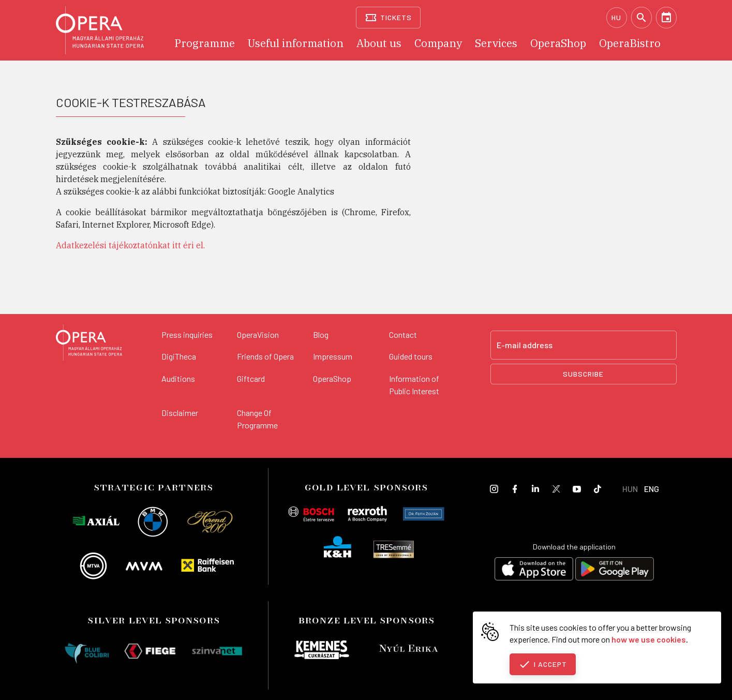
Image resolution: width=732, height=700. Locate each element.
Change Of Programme (257, 419)
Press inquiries (187, 334)
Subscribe (583, 374)
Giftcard (251, 378)
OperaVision (258, 334)
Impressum (333, 356)
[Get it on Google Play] (615, 570)
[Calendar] (666, 18)
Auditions (178, 378)
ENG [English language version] (652, 489)
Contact (403, 334)
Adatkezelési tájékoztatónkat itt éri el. (130, 245)
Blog (321, 334)
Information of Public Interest (414, 385)
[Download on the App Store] (534, 570)
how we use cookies (649, 639)
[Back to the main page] (89, 344)
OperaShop (332, 378)
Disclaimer (180, 413)
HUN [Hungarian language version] (630, 489)
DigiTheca (179, 356)
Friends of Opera (265, 356)
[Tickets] (388, 18)
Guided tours (411, 356)
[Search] (641, 18)
